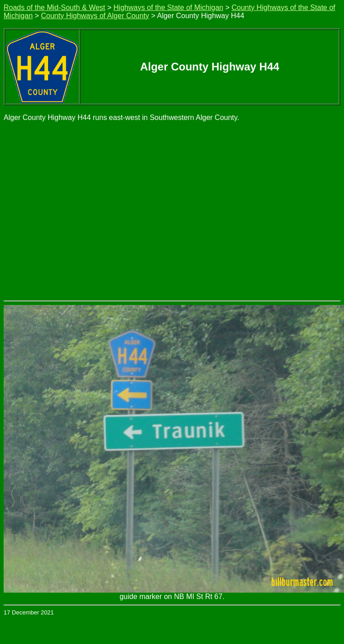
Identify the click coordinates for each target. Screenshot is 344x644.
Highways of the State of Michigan (168, 7)
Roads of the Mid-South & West (54, 7)
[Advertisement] (85, 211)
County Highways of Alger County (95, 16)
